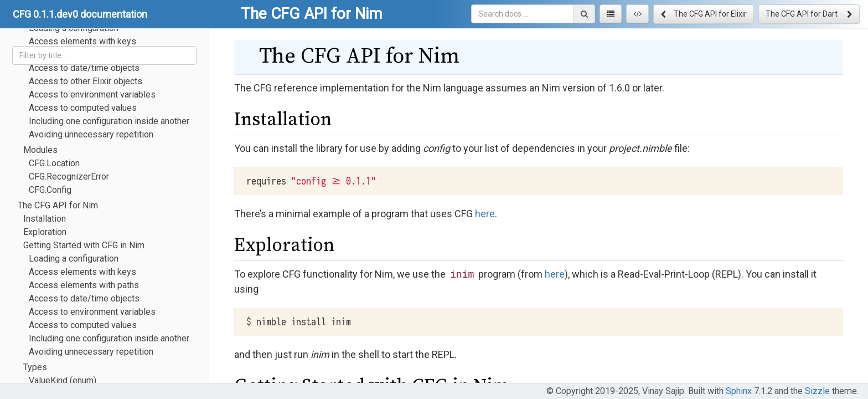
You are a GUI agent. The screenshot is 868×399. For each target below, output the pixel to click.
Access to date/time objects (84, 68)
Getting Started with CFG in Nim (84, 245)
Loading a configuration (74, 259)
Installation (45, 219)
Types (35, 367)
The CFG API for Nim (58, 205)
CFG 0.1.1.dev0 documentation (80, 14)
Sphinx (739, 391)
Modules (40, 150)
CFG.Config (50, 190)
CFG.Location (54, 163)
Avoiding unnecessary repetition (91, 134)
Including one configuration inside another (109, 121)
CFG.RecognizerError (69, 177)
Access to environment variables (92, 94)
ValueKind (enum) (63, 380)
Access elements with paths (84, 285)
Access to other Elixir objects (86, 81)
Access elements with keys (82, 272)
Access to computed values (83, 108)
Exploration (45, 232)
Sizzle (817, 391)
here (485, 214)
